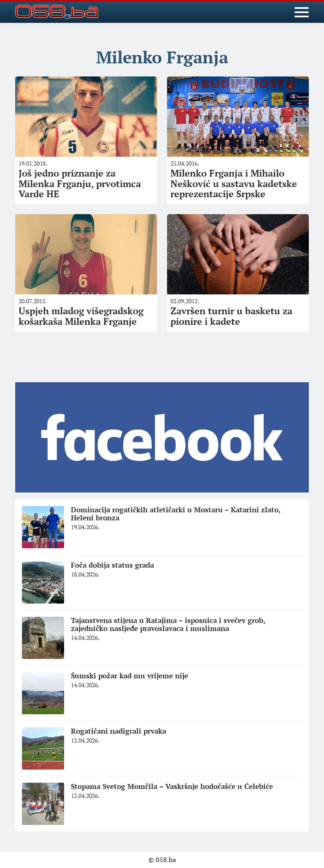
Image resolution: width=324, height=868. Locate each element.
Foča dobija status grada (112, 565)
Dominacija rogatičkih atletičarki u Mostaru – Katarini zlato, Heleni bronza (176, 514)
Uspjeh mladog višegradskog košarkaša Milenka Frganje (81, 316)
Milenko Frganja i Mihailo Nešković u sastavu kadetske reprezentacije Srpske (234, 183)
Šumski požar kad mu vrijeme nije (130, 676)
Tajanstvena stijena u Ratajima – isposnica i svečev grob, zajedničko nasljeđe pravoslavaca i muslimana (168, 624)
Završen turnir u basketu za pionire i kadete (231, 316)
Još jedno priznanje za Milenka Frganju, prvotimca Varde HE (80, 183)
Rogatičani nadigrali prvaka (119, 731)
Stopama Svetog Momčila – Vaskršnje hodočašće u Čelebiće (172, 786)
